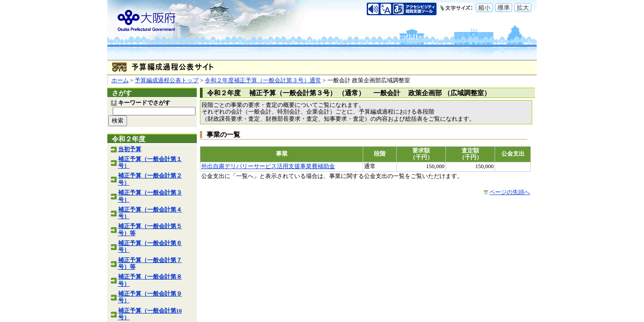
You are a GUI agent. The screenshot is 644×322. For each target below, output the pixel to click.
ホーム (120, 80)
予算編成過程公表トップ (167, 80)
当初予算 (130, 149)
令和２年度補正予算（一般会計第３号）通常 (263, 80)
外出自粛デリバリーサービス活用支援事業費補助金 (268, 166)
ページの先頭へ (510, 192)
